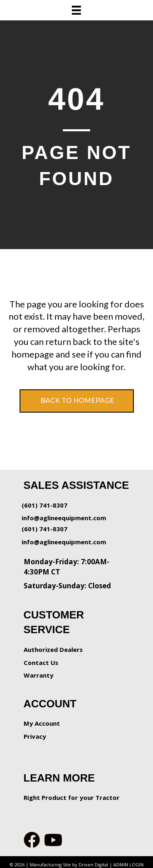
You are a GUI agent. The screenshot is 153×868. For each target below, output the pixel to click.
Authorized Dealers (53, 649)
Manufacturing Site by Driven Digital (69, 865)
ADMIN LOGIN (129, 865)
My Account (42, 723)
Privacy (35, 736)
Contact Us (41, 663)
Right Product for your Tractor (72, 797)
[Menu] (76, 10)
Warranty (39, 675)
